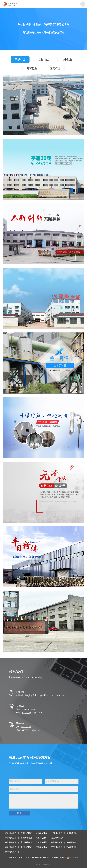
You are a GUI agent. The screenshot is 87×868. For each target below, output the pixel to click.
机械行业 (43, 60)
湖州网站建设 (11, 852)
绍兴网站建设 (72, 842)
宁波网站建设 (57, 847)
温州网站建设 (11, 847)
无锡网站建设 (42, 833)
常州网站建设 (11, 833)
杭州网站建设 (57, 842)
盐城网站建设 (42, 842)
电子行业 (67, 60)
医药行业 (55, 68)
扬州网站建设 (26, 838)
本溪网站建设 (42, 847)
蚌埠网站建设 (72, 847)
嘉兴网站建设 (26, 847)
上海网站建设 (57, 833)
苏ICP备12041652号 (58, 857)
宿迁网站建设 (26, 842)
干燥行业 (20, 60)
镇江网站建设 (72, 833)
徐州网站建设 (11, 842)
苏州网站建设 (26, 833)
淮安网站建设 (42, 838)
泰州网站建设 (11, 838)
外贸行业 (32, 68)
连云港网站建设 (58, 838)
